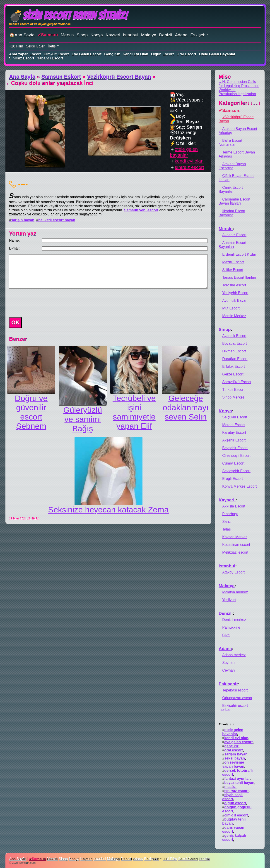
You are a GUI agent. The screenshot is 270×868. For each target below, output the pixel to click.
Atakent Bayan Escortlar (232, 166)
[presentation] (42, 303)
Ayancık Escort (234, 336)
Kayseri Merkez (235, 537)
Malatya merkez (235, 592)
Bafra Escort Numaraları (230, 143)
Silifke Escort (233, 270)
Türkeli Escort (233, 390)
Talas (226, 529)
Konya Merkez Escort (239, 486)
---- (23, 184)
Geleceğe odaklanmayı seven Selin (186, 408)
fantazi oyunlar (237, 779)
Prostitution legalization (237, 94)
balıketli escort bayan (57, 220)
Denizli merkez (234, 620)
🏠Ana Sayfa (22, 35)
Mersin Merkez (234, 316)
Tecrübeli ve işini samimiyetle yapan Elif (134, 412)
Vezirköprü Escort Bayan (119, 77)
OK (15, 322)
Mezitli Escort (233, 262)
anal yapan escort (25, 54)
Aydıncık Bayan (235, 301)
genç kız (112, 54)
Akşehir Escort (234, 440)
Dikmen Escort (234, 351)
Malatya (149, 35)
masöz (230, 787)
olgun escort (162, 54)
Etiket (226, 724)
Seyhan (228, 663)
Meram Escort (234, 425)
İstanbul (131, 35)
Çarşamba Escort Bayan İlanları (234, 201)
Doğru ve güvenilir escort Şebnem (31, 412)
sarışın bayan (23, 220)
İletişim (54, 46)
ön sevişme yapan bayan (233, 764)
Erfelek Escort (234, 367)
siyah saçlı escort (232, 797)
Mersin (67, 35)
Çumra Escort (233, 463)
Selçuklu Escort (235, 417)
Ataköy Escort (233, 572)
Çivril (226, 635)
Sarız (226, 522)
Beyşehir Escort (235, 448)
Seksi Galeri (36, 46)
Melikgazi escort (235, 552)
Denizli (166, 35)
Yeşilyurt (229, 600)
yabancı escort (50, 58)
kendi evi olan (135, 54)
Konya (97, 35)
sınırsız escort (22, 58)
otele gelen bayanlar (217, 54)
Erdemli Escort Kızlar (239, 254)
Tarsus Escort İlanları (239, 277)
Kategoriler (240, 103)
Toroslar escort (234, 285)
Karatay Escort (234, 433)
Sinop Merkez (233, 397)
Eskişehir (199, 35)
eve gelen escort (87, 54)
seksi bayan (235, 758)
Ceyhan (228, 670)
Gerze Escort (233, 374)
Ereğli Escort (233, 479)
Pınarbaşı (230, 514)
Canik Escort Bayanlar (231, 190)
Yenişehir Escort (235, 293)
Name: (14, 240)
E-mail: (15, 248)
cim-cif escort (56, 54)
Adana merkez (234, 655)
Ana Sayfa (22, 77)
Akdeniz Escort (234, 235)
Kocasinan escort (236, 545)
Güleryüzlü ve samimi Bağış (83, 419)
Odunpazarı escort (237, 698)
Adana (181, 35)
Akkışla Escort (234, 506)
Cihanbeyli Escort (236, 456)
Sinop (82, 35)
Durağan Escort (235, 359)
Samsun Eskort (61, 77)
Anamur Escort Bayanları (232, 245)
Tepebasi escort (235, 690)
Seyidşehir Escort (236, 471)
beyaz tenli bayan (239, 783)
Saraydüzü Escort (236, 382)
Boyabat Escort (235, 343)
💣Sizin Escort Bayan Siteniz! (68, 16)
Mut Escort (231, 308)
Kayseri (113, 35)
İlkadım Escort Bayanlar (232, 213)
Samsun (49, 35)
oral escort (186, 54)
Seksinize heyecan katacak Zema (108, 510)
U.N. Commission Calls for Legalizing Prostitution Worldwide (239, 86)
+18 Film (16, 46)
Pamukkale (231, 627)
